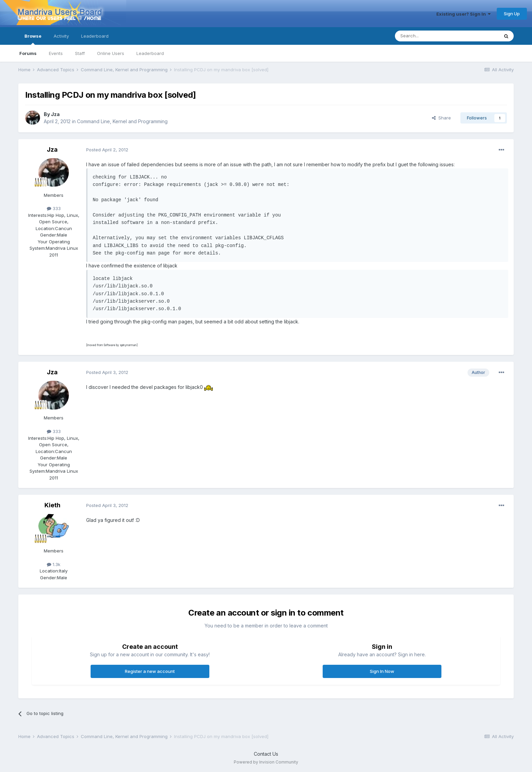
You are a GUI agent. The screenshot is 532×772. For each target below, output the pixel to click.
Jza (55, 114)
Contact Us (266, 754)
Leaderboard (150, 53)
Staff (80, 53)
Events (56, 53)
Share (441, 118)
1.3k (54, 564)
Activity (61, 36)
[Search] (430, 36)
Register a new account (150, 671)
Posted (107, 150)
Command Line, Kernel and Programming (122, 121)
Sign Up (512, 14)
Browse (33, 39)
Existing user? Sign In (463, 14)
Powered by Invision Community (266, 762)
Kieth (52, 505)
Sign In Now (382, 671)
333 (54, 208)
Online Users (111, 53)
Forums (28, 53)
